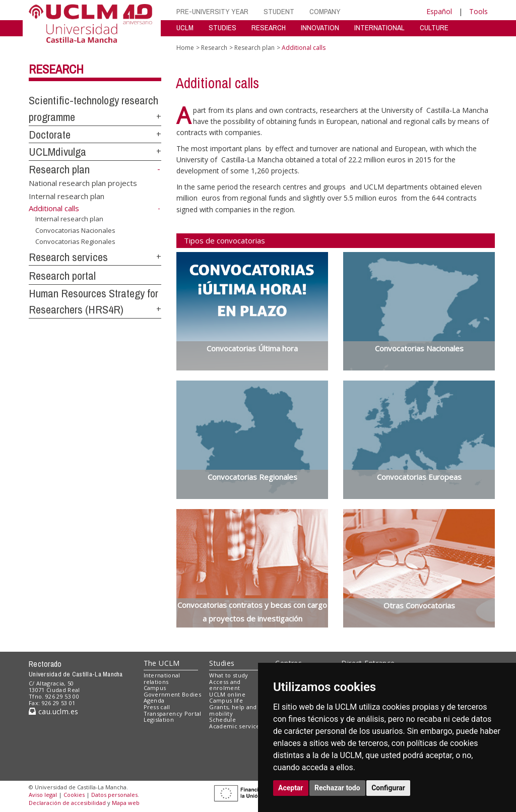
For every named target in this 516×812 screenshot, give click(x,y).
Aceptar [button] (291, 788)
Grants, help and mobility (233, 710)
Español (439, 11)
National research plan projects (83, 183)
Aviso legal (43, 795)
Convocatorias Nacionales (75, 230)
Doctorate (50, 135)
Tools (478, 11)
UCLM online (227, 694)
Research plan (59, 169)
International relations (162, 678)
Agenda (154, 700)
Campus (155, 688)
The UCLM (162, 663)
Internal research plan (67, 196)
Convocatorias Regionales (75, 241)
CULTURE (434, 27)
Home (185, 48)
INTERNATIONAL (379, 27)
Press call (157, 707)
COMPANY (325, 11)
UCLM (185, 27)
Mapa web (126, 803)
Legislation (159, 720)
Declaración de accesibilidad (67, 803)
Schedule (222, 720)
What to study (229, 675)
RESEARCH (269, 27)
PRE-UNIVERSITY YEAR (212, 11)
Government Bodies (173, 694)
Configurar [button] (388, 788)
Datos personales (114, 795)
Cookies (74, 795)
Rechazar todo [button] (337, 788)
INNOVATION (320, 27)
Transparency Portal (173, 713)
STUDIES (222, 27)
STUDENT (279, 11)
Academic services (236, 726)
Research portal (62, 276)
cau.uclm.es (53, 711)
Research (56, 69)
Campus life (226, 700)
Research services (68, 257)
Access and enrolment (225, 685)
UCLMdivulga (57, 152)
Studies (222, 663)
